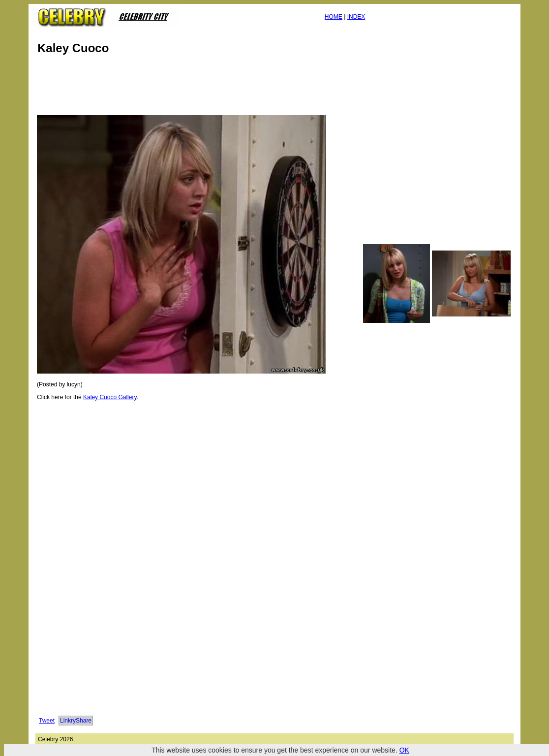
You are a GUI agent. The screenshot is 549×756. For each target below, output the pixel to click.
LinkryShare (76, 721)
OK (404, 750)
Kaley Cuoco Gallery (110, 397)
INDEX (356, 17)
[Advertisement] (214, 88)
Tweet (47, 721)
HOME (334, 17)
